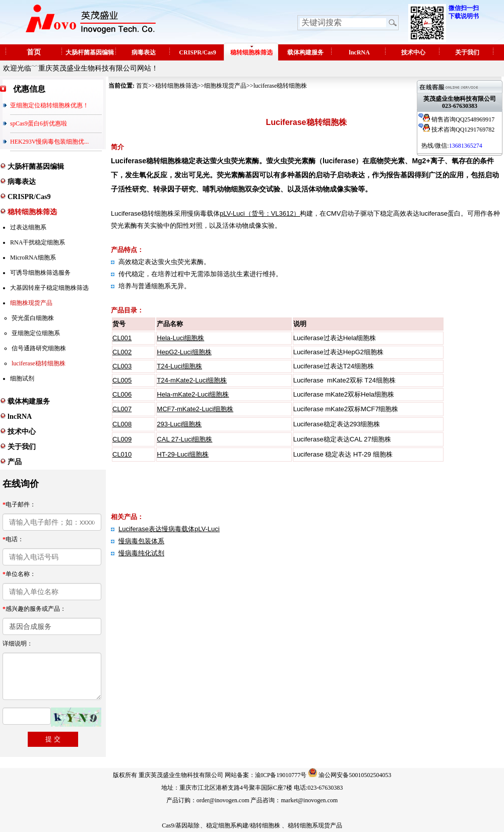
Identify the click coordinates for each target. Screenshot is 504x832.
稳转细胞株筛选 (251, 52)
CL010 (122, 454)
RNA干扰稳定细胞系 (38, 242)
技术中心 (413, 52)
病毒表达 (144, 52)
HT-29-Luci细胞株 (183, 454)
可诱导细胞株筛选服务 (40, 273)
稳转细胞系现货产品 (315, 825)
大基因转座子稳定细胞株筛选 (49, 288)
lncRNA (359, 52)
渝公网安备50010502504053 (355, 775)
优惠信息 (29, 89)
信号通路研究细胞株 (39, 348)
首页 (34, 52)
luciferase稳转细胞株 (39, 363)
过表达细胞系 (28, 227)
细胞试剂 (22, 378)
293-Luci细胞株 (179, 424)
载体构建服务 (305, 52)
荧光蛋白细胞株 (33, 318)
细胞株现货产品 (31, 303)
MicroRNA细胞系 (33, 258)
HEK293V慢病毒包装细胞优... (49, 142)
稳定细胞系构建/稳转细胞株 (243, 825)
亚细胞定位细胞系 (36, 333)
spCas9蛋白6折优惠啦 (39, 123)
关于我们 (467, 52)
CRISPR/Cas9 (197, 52)
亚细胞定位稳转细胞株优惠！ (49, 105)
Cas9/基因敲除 (181, 825)
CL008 (122, 424)
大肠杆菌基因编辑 (90, 52)
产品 (15, 462)
